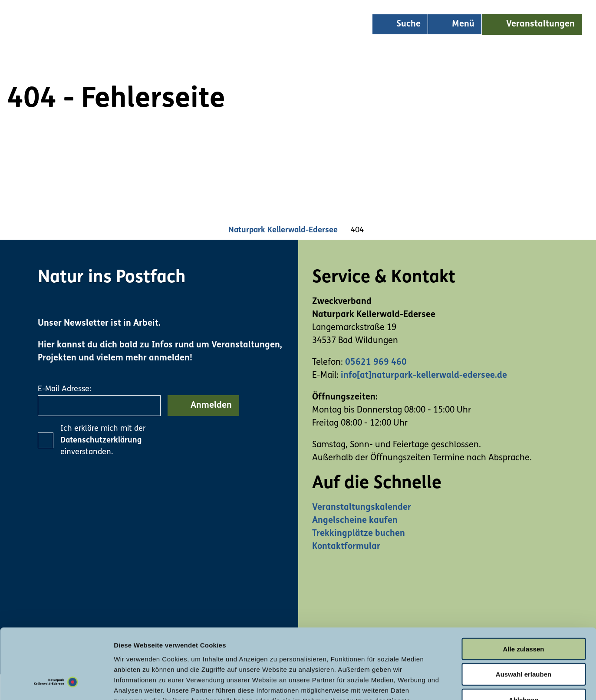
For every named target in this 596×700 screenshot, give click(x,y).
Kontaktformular (346, 547)
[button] (532, 24)
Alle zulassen (523, 586)
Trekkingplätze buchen (359, 534)
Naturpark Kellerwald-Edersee (283, 230)
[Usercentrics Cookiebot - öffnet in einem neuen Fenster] (56, 683)
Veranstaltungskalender (362, 508)
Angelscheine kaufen (355, 521)
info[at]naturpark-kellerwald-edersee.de (424, 376)
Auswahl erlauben (524, 611)
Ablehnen (524, 637)
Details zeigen (462, 683)
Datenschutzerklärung (101, 441)
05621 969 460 (376, 363)
